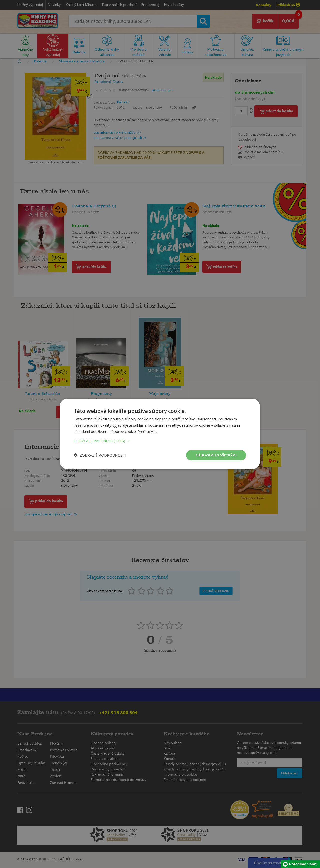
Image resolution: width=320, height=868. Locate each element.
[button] (160, 440)
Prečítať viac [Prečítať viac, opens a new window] (148, 431)
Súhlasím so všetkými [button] (215, 455)
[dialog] (160, 434)
